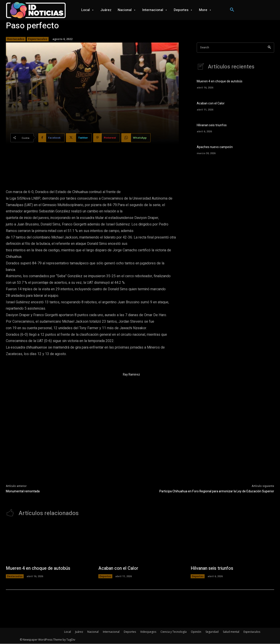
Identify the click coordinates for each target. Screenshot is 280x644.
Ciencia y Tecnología (174, 632)
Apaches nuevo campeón (215, 147)
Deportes (105, 576)
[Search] (269, 48)
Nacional (93, 632)
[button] (232, 10)
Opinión (196, 632)
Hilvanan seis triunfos (212, 125)
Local (68, 632)
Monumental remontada (23, 491)
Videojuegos (148, 632)
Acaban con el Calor (211, 104)
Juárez (79, 632)
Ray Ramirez (131, 375)
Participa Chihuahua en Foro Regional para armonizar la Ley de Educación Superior (217, 491)
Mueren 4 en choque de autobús (220, 82)
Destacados (16, 39)
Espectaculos (38, 39)
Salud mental (231, 632)
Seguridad (212, 632)
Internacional (111, 632)
